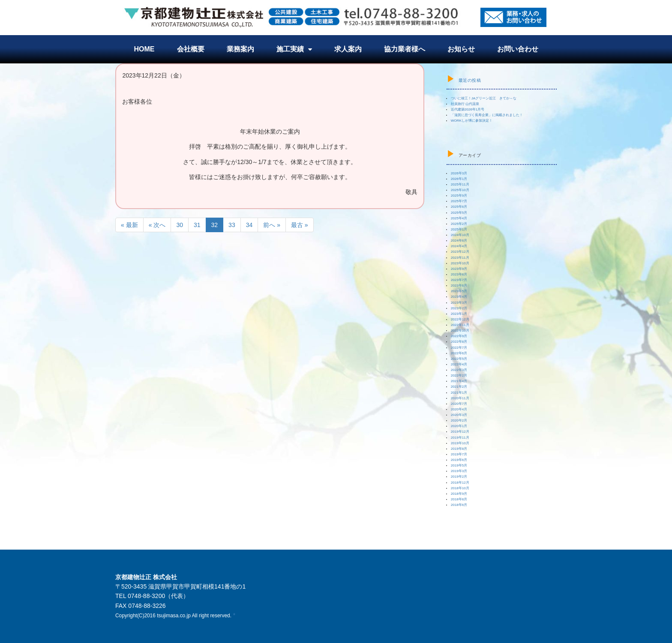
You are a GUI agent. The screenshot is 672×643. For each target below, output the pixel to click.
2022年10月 (460, 330)
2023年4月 (459, 297)
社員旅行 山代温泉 (465, 104)
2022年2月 (459, 375)
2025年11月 (460, 184)
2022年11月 (460, 325)
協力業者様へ (405, 49)
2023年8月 (459, 274)
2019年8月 (459, 449)
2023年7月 (459, 280)
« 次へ (157, 225)
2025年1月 (459, 229)
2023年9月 (459, 269)
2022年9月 (459, 336)
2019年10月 (460, 443)
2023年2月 (459, 308)
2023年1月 (459, 314)
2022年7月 (459, 348)
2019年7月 (459, 454)
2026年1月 (459, 179)
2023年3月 (459, 303)
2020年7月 (459, 404)
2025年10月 (460, 190)
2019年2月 (459, 477)
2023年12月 (460, 252)
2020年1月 (459, 426)
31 (197, 225)
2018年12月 (460, 483)
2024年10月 (460, 235)
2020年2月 (459, 420)
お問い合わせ (518, 49)
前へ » (272, 225)
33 (232, 225)
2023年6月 (459, 286)
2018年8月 (459, 499)
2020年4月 (459, 409)
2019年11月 (460, 438)
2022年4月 (459, 364)
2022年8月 (459, 342)
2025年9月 (459, 196)
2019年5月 (459, 465)
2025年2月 (459, 224)
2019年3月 (459, 471)
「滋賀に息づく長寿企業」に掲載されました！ (487, 115)
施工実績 (294, 49)
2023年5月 (459, 291)
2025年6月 (459, 207)
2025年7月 (459, 201)
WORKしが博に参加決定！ (472, 121)
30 (180, 225)
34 (249, 225)
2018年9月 (459, 494)
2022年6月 (459, 353)
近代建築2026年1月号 (468, 109)
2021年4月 (459, 381)
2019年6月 (459, 460)
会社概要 (191, 49)
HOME (144, 49)
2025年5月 (459, 213)
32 (215, 225)
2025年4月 (459, 218)
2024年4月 (459, 246)
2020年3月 (459, 415)
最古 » (300, 225)
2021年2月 (459, 387)
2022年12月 (460, 319)
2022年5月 (459, 359)
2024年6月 (459, 241)
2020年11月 (460, 398)
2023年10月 (460, 263)
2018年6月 (459, 505)
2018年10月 (460, 488)
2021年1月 (459, 393)
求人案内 (348, 49)
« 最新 (129, 225)
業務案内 (240, 49)
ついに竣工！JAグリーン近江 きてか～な (484, 98)
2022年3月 (459, 370)
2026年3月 (459, 173)
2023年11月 (460, 258)
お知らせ (461, 49)
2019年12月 (460, 432)
